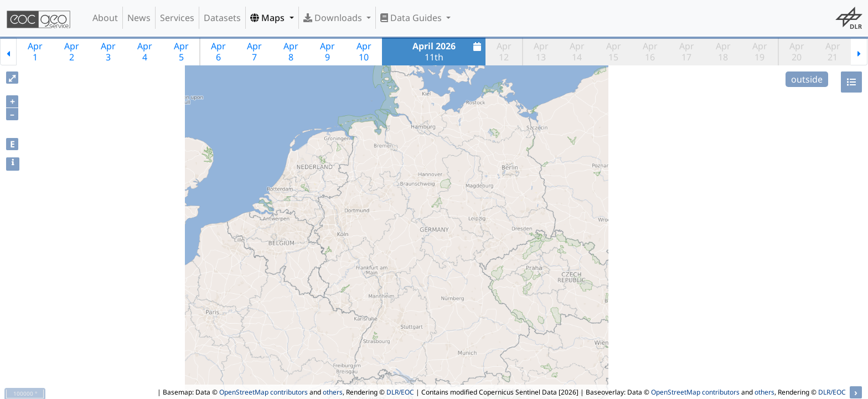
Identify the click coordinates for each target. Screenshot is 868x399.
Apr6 (218, 52)
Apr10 (364, 52)
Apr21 (833, 52)
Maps (268, 18)
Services (177, 18)
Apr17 (687, 52)
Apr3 (108, 52)
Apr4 (145, 52)
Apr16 (650, 52)
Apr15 (614, 52)
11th (448, 52)
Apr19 (760, 52)
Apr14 (577, 52)
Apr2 (72, 52)
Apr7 (254, 52)
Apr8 (291, 52)
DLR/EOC (400, 392)
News (139, 18)
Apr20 (797, 52)
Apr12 (504, 52)
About (105, 18)
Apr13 (541, 52)
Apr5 (181, 52)
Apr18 (723, 52)
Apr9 (327, 52)
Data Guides (412, 18)
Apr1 (35, 52)
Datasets (222, 18)
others (333, 392)
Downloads (334, 18)
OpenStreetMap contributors (263, 392)
